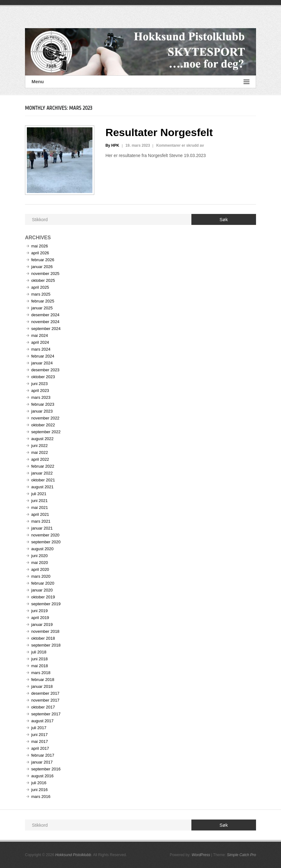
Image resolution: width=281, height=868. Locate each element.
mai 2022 (39, 452)
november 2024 (45, 322)
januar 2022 (42, 473)
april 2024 (40, 342)
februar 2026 (43, 260)
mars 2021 (41, 521)
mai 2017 (39, 741)
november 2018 (45, 631)
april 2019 (40, 618)
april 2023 (40, 391)
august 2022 (42, 439)
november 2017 (45, 700)
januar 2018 (42, 686)
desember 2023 (45, 370)
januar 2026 (42, 267)
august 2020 (42, 549)
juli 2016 (39, 783)
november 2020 (45, 535)
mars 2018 (41, 673)
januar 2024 (42, 363)
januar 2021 (42, 528)
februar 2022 (43, 466)
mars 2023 (41, 397)
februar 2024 (43, 356)
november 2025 (45, 274)
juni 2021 (39, 501)
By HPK (112, 145)
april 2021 (40, 514)
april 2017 (40, 748)
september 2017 (46, 714)
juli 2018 (39, 652)
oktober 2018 (43, 638)
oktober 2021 (43, 480)
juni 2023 (39, 384)
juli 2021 (39, 494)
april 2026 (40, 253)
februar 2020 (43, 583)
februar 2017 (43, 755)
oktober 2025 (43, 280)
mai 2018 (39, 666)
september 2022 (46, 432)
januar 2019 (42, 624)
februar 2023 (43, 404)
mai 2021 (39, 508)
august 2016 (42, 776)
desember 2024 (45, 315)
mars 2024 (41, 349)
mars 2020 (41, 576)
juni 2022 (39, 446)
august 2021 (42, 487)
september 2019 (46, 604)
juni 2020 (39, 556)
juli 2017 (39, 728)
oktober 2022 (43, 425)
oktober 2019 (43, 597)
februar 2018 (43, 680)
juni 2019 (39, 611)
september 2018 (46, 645)
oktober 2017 (43, 707)
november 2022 (45, 418)
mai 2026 (39, 246)
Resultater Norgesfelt (159, 132)
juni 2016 (39, 790)
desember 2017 (45, 693)
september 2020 (46, 542)
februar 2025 (43, 301)
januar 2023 (42, 411)
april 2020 (40, 569)
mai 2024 (39, 335)
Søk (224, 219)
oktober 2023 (43, 377)
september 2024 (46, 329)
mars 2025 (41, 294)
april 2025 (40, 287)
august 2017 (42, 721)
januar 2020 (42, 590)
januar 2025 (42, 308)
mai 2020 (39, 563)
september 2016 (46, 769)
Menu (140, 82)
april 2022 (40, 459)
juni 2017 (39, 735)
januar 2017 (42, 762)
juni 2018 (39, 659)
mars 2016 (41, 797)
